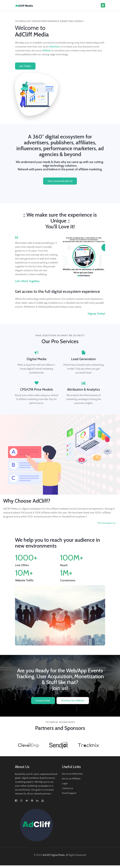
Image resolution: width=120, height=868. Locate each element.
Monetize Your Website (73, 701)
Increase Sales (43, 701)
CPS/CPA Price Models (37, 390)
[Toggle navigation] (103, 5)
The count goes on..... (107, 523)
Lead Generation (84, 359)
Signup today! (96, 314)
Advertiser (54, 47)
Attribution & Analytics (84, 390)
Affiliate (47, 51)
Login (65, 786)
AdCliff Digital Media (54, 858)
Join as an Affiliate (71, 781)
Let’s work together (27, 281)
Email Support (69, 796)
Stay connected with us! (60, 181)
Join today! (25, 66)
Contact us (68, 791)
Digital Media (37, 359)
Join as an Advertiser (72, 776)
